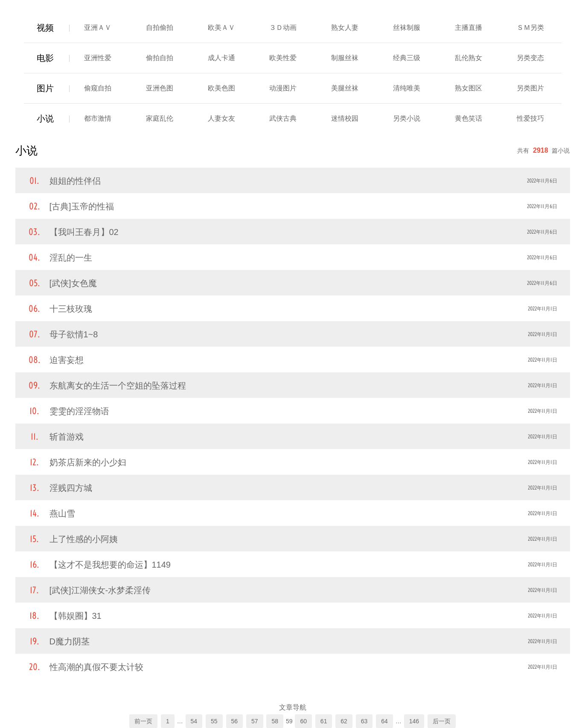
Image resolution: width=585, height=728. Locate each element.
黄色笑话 (469, 118)
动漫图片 (283, 88)
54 (194, 721)
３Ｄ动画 (283, 28)
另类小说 (407, 118)
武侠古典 (283, 118)
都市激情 (98, 118)
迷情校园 (345, 118)
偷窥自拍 (98, 88)
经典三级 (407, 58)
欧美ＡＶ (221, 28)
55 (214, 721)
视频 (45, 28)
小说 (45, 119)
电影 (45, 58)
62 (344, 721)
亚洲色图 (160, 88)
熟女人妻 (345, 28)
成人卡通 (221, 58)
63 (364, 721)
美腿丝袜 (345, 88)
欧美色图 (221, 88)
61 (324, 721)
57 (255, 721)
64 (384, 721)
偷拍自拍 (160, 58)
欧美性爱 (283, 58)
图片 (45, 88)
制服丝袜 (345, 58)
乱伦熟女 (469, 58)
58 (275, 721)
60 (303, 721)
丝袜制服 (407, 28)
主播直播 (469, 28)
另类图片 (530, 88)
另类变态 (530, 58)
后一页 (442, 721)
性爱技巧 (530, 118)
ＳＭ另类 (530, 28)
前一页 (143, 721)
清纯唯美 (407, 88)
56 (235, 721)
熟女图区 (469, 88)
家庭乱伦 (160, 118)
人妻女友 (221, 118)
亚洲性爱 (98, 58)
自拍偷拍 (160, 28)
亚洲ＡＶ (98, 28)
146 (414, 721)
